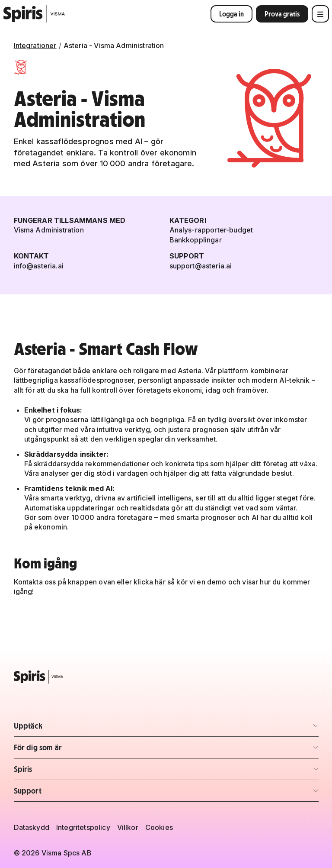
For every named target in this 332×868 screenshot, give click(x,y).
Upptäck (65, 728)
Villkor (128, 827)
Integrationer (35, 45)
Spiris (65, 772)
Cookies (159, 827)
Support (65, 793)
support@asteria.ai (201, 266)
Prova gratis (282, 14)
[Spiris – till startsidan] (166, 677)
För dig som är (65, 750)
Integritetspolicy (83, 827)
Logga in (231, 14)
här (160, 582)
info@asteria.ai (39, 266)
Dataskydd (32, 827)
